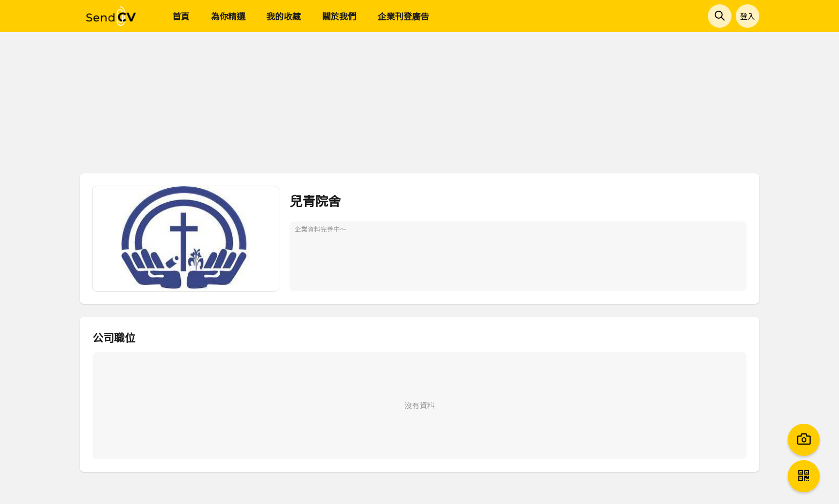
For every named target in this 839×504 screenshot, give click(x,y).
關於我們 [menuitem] (339, 16)
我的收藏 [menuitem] (284, 16)
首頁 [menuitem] (181, 16)
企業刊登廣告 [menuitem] (403, 16)
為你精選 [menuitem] (228, 16)
